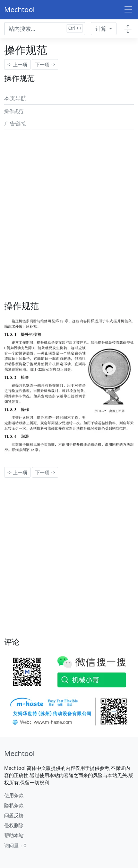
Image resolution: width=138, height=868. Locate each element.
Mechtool (19, 10)
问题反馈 (14, 815)
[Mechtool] (19, 754)
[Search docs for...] (45, 29)
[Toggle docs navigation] (128, 29)
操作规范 (14, 111)
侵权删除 (14, 825)
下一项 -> (45, 64)
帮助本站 (14, 835)
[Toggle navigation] (128, 10)
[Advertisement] (69, 202)
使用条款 (14, 795)
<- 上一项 (17, 64)
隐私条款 (14, 805)
